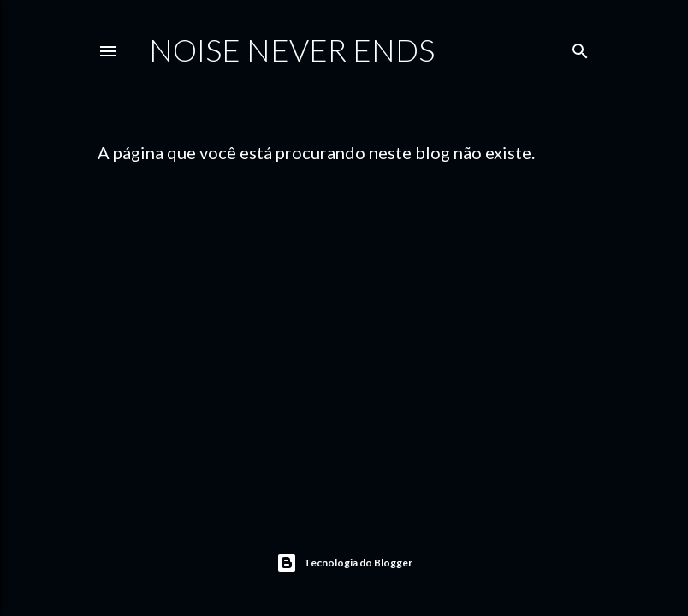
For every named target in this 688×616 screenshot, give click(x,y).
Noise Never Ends (292, 50)
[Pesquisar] (580, 47)
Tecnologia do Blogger (344, 563)
